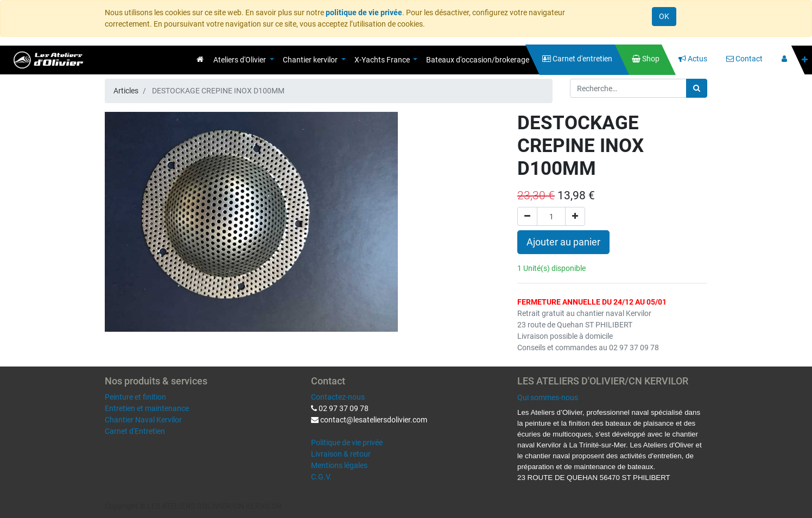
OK (664, 16)
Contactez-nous (338, 397)
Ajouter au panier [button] (563, 242)
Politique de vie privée (347, 443)
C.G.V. (321, 477)
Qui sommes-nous (548, 397)
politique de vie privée (364, 12)
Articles (126, 91)
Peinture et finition (135, 397)
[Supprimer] (527, 216)
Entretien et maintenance (147, 408)
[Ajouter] (575, 216)
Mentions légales (339, 465)
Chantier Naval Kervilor (143, 420)
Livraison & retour (341, 454)
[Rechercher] (697, 88)
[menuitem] (200, 59)
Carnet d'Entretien (135, 431)
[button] (805, 60)
